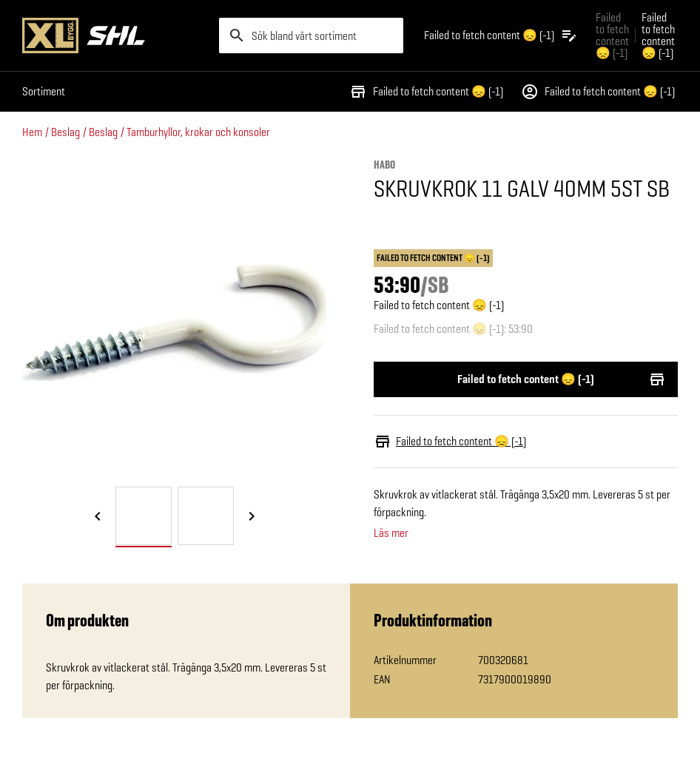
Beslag (65, 132)
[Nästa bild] (252, 517)
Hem (32, 132)
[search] (312, 36)
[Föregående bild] (98, 517)
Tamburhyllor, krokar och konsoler (198, 132)
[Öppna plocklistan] (501, 36)
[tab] (144, 516)
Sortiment (44, 91)
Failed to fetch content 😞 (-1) (426, 92)
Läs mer (391, 533)
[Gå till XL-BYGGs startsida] (115, 36)
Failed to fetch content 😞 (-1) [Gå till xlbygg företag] (612, 35)
